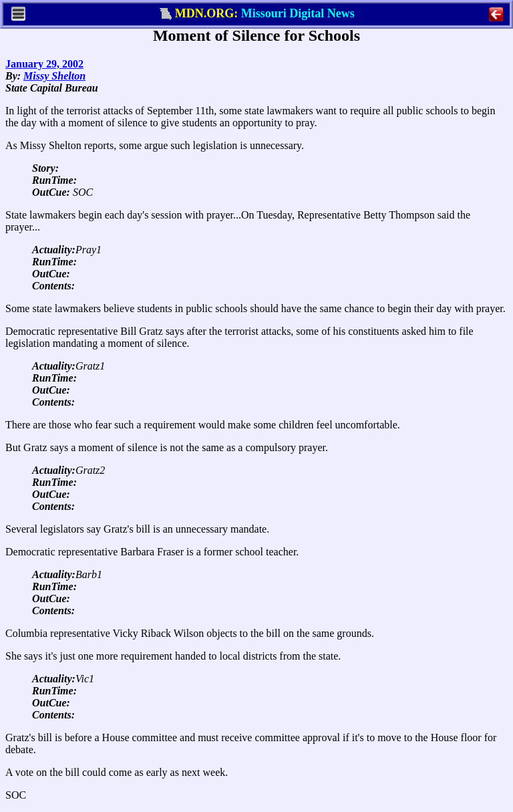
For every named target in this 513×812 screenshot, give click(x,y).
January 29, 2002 (44, 64)
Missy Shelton (54, 76)
